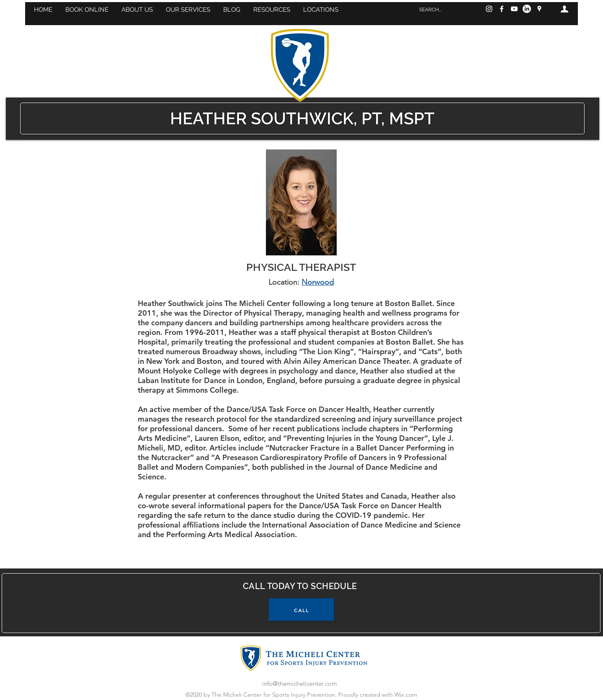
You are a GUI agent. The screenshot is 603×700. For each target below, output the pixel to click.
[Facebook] (502, 9)
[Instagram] (489, 9)
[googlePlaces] (539, 9)
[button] (87, 10)
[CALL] (301, 610)
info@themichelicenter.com (300, 683)
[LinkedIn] (527, 9)
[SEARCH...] (444, 10)
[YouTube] (514, 9)
